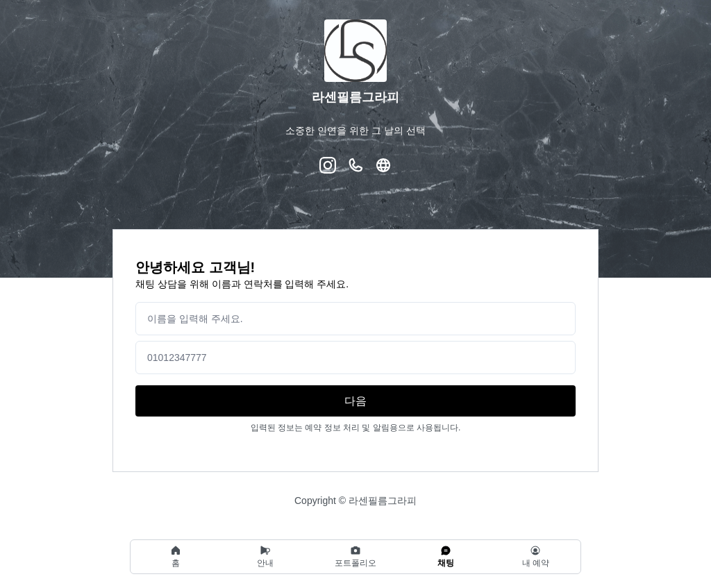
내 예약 (536, 556)
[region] (355, 556)
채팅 (446, 556)
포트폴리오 (355, 556)
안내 (265, 556)
